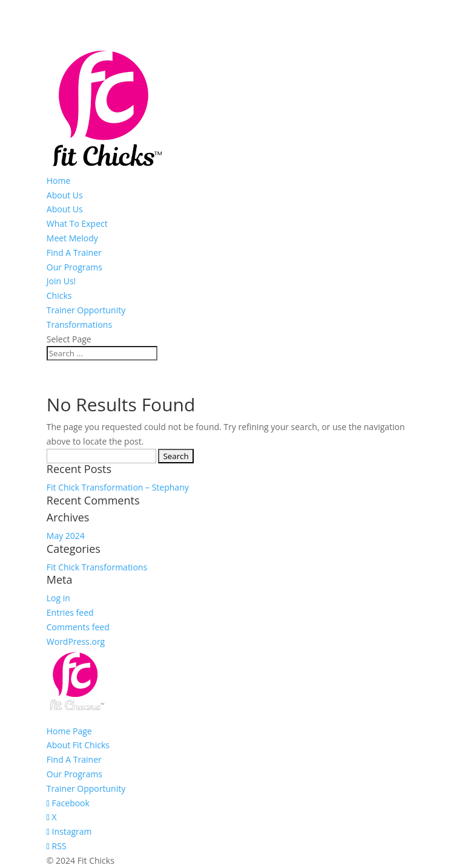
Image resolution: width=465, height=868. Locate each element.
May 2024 (66, 536)
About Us (65, 195)
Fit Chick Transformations (97, 567)
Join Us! (61, 281)
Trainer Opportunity (86, 310)
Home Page (69, 731)
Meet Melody (72, 238)
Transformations (79, 325)
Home (59, 181)
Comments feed (78, 627)
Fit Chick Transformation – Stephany (118, 487)
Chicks (59, 295)
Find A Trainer (74, 253)
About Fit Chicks (78, 745)
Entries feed (70, 612)
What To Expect (77, 224)
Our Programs (74, 267)
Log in (58, 598)
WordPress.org (76, 641)
